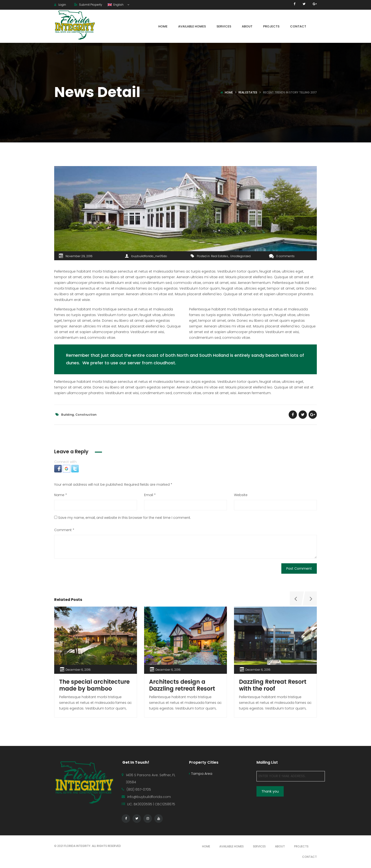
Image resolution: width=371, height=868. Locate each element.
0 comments (282, 256)
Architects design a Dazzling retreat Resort (182, 685)
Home (229, 92)
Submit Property (88, 5)
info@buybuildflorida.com (149, 797)
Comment (64, 530)
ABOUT (280, 846)
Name (61, 495)
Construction (86, 415)
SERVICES (259, 846)
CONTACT (309, 857)
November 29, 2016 (79, 256)
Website (241, 495)
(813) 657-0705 (139, 789)
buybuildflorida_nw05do (149, 256)
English (116, 5)
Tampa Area (201, 774)
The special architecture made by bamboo (94, 685)
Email (150, 495)
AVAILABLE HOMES (232, 846)
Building (68, 415)
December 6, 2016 (78, 670)
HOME (206, 846)
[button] (58, 468)
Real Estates (248, 92)
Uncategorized (240, 256)
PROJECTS (301, 846)
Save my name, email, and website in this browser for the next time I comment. (125, 518)
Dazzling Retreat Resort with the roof (273, 685)
